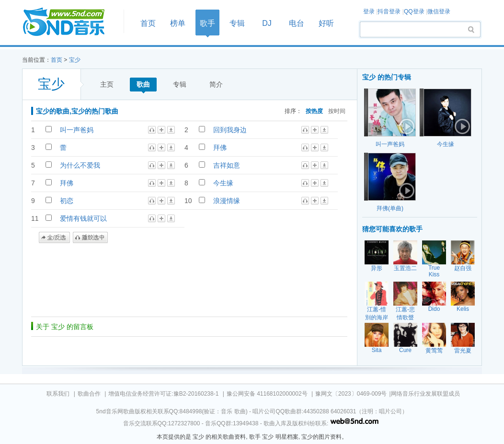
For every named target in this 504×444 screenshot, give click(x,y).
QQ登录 (414, 11)
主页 (107, 84)
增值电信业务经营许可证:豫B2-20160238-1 (163, 394)
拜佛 (220, 148)
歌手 (207, 23)
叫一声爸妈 (77, 130)
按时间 (337, 111)
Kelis (463, 309)
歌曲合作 (89, 394)
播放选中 (90, 238)
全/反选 (54, 238)
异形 (377, 268)
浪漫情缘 (227, 201)
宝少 (75, 60)
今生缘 (223, 183)
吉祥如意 (227, 165)
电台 (297, 23)
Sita (377, 350)
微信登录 (439, 11)
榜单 (178, 23)
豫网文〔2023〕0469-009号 (351, 394)
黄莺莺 (434, 351)
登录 (369, 11)
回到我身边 (230, 130)
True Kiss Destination (436, 274)
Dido (434, 309)
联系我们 (58, 394)
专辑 (237, 23)
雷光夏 (463, 351)
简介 (216, 84)
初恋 (67, 201)
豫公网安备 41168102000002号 (267, 394)
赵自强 (463, 268)
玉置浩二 (405, 268)
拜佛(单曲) (390, 208)
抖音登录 (389, 11)
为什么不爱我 (80, 165)
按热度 (314, 111)
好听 (326, 23)
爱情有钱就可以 (83, 218)
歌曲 (143, 84)
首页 (70, 22)
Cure (405, 350)
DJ (267, 23)
